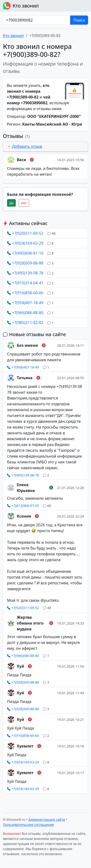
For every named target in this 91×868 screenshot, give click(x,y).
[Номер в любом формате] (37, 20)
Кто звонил (21, 6)
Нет (24, 203)
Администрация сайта (47, 819)
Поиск (79, 20)
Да (11, 203)
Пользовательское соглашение (29, 825)
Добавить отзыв (25, 146)
